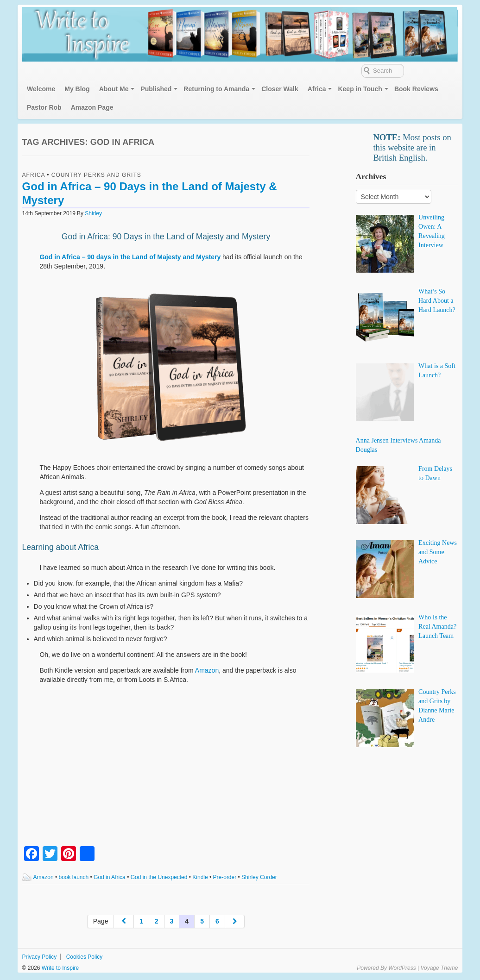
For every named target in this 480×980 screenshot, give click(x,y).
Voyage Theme (439, 968)
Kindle (200, 877)
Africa (317, 89)
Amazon (207, 670)
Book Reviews (416, 89)
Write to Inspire (59, 968)
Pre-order (225, 877)
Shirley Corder (259, 877)
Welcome (41, 89)
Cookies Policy (85, 957)
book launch (74, 877)
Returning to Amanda (216, 89)
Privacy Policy (40, 957)
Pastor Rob (44, 107)
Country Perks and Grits (96, 175)
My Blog (77, 89)
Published (156, 89)
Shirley (93, 213)
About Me (114, 89)
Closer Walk (280, 89)
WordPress (402, 968)
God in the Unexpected (159, 877)
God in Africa (110, 877)
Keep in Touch (360, 89)
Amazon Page (92, 107)
